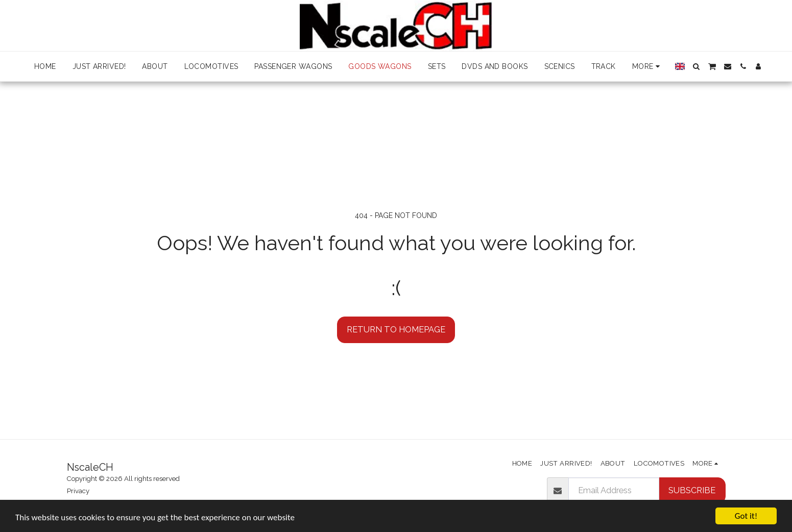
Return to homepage (396, 329)
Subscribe (692, 490)
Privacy (78, 491)
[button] (697, 66)
